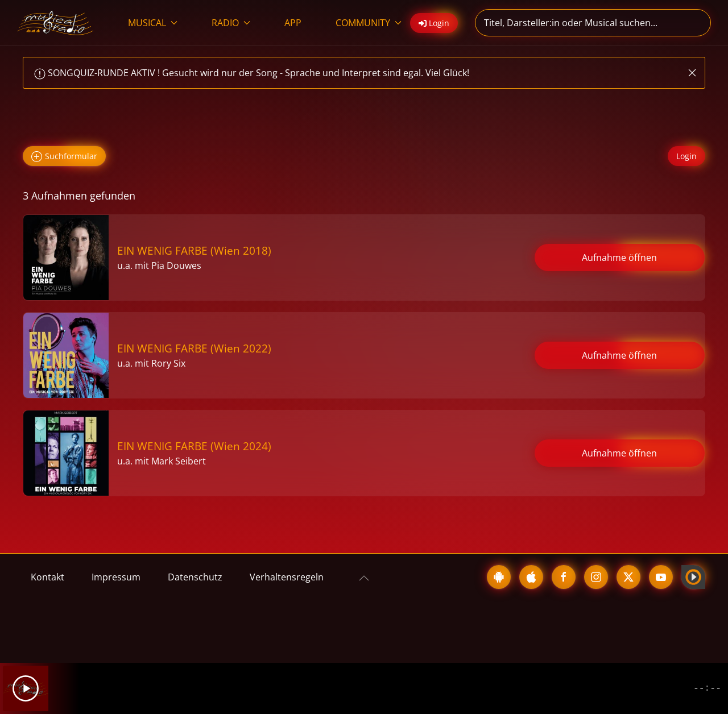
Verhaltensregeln (287, 577)
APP (293, 23)
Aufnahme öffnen (619, 258)
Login (686, 156)
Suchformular (64, 157)
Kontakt (47, 577)
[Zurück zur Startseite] (55, 23)
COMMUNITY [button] (369, 23)
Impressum (116, 577)
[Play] (26, 688)
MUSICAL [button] (153, 23)
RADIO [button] (231, 23)
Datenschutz (195, 577)
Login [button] (434, 23)
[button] (692, 73)
